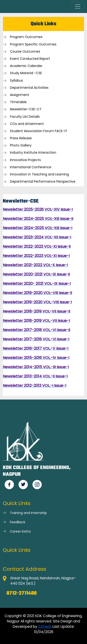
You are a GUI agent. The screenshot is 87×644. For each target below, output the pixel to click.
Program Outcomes (26, 37)
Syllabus (16, 81)
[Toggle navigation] (78, 6)
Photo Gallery (21, 145)
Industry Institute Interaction (33, 153)
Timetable (18, 102)
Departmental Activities (29, 88)
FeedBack (18, 522)
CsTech (45, 627)
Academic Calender (26, 66)
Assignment (20, 95)
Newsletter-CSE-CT (26, 109)
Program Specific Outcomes (33, 44)
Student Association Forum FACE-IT (39, 131)
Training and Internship (28, 513)
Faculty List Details (25, 117)
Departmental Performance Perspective (43, 182)
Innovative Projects (25, 160)
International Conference (31, 167)
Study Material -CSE (26, 73)
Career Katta (20, 531)
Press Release (21, 138)
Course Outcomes (25, 52)
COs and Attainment (27, 124)
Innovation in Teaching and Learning (39, 174)
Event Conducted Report (30, 59)
